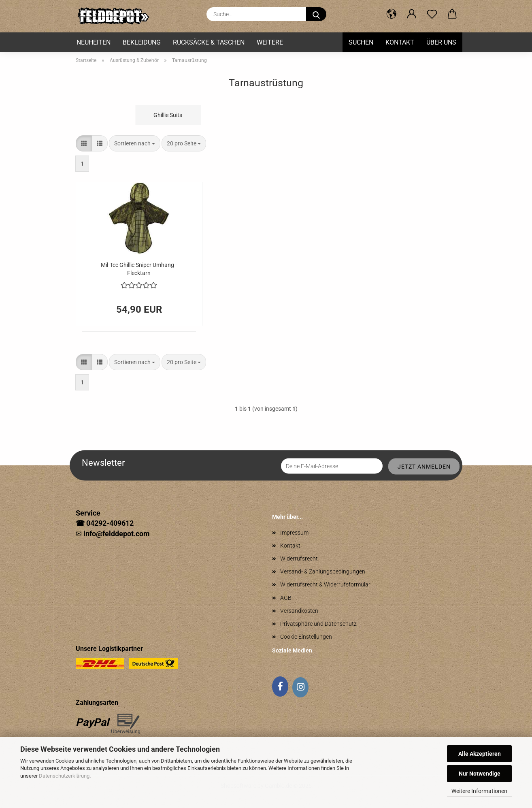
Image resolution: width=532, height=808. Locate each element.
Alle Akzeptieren (480, 754)
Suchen (361, 42)
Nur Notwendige (480, 774)
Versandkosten (299, 611)
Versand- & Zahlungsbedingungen (323, 571)
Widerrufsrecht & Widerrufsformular (325, 584)
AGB (286, 598)
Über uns (441, 42)
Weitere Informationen (479, 791)
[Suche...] (316, 14)
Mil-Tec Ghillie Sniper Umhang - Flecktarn (139, 268)
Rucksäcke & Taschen (209, 42)
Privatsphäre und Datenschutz (318, 624)
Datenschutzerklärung (64, 776)
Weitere (270, 42)
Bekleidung (142, 42)
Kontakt (400, 42)
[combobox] (135, 143)
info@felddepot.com (117, 534)
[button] (392, 14)
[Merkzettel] (432, 14)
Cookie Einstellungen (306, 637)
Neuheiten (94, 42)
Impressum (294, 533)
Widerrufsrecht (299, 559)
